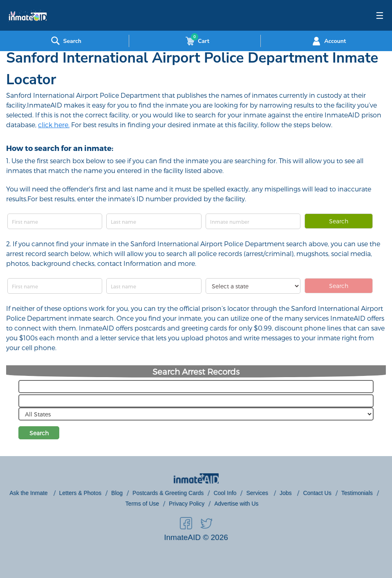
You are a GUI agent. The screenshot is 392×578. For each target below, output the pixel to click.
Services (258, 493)
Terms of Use (142, 504)
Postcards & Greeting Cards (168, 493)
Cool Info (225, 493)
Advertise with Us (236, 504)
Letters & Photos (81, 493)
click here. (54, 125)
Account (328, 41)
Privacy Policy (187, 504)
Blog (117, 493)
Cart (196, 41)
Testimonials (357, 493)
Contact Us (317, 493)
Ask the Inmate (29, 493)
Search (339, 221)
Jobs (286, 493)
